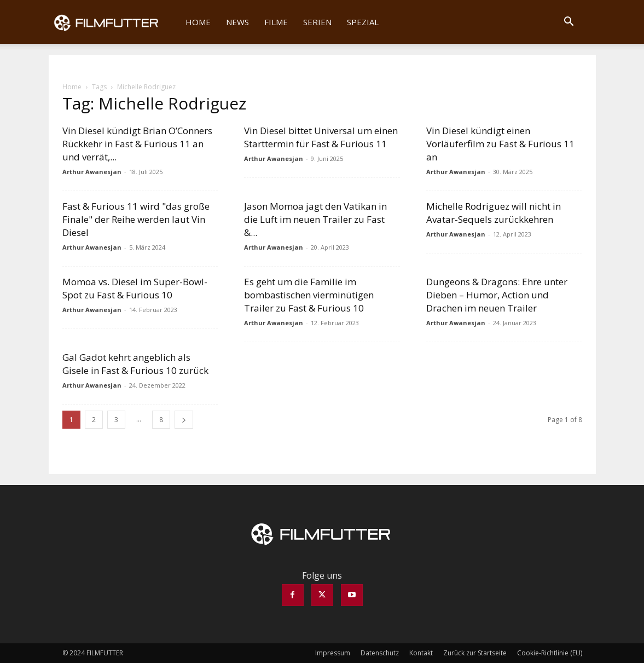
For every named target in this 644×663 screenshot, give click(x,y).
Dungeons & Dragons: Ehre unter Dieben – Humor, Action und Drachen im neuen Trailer (497, 295)
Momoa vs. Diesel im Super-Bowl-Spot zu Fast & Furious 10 (135, 288)
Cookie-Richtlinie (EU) (550, 653)
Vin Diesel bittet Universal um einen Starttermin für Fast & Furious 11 (321, 137)
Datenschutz (380, 653)
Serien (317, 22)
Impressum (333, 653)
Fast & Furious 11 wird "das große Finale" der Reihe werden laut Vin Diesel (136, 219)
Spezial (363, 22)
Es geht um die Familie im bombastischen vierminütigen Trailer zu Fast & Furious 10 (309, 295)
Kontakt (421, 653)
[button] (569, 22)
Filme (276, 22)
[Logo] (114, 22)
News (237, 22)
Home (198, 22)
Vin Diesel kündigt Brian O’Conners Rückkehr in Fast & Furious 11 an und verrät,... (137, 144)
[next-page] (184, 420)
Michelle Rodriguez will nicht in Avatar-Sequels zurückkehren (494, 213)
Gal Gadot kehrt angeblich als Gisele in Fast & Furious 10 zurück (135, 364)
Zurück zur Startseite (475, 653)
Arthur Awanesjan (92, 172)
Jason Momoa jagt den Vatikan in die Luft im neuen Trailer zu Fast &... (315, 219)
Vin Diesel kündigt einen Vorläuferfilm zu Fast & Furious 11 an (500, 144)
